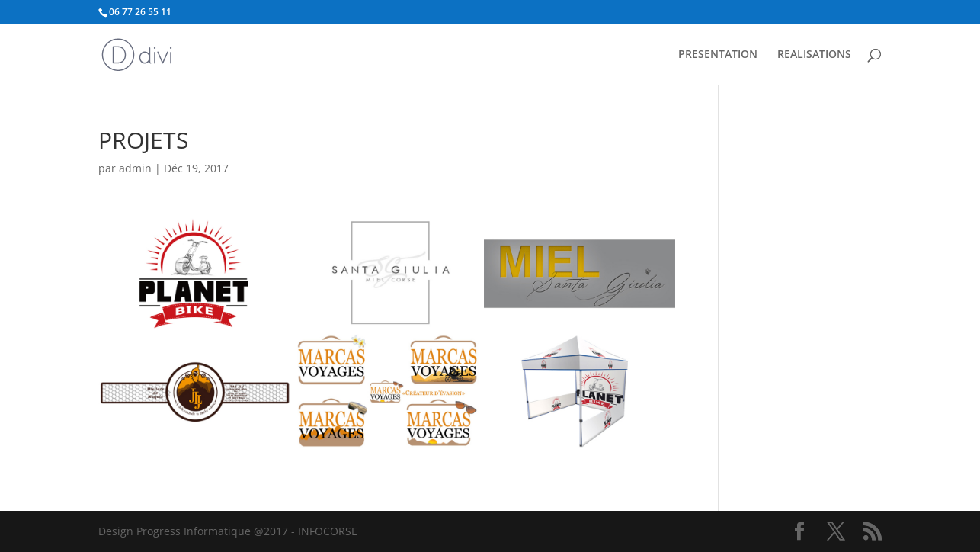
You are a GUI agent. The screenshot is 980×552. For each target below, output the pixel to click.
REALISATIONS (814, 55)
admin (135, 168)
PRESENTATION (718, 55)
